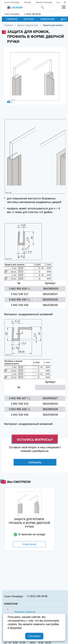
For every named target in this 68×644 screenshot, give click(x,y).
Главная (12, 19)
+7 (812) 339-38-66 (32, 14)
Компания (48, 19)
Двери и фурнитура (28, 25)
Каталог (29, 19)
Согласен (34, 636)
